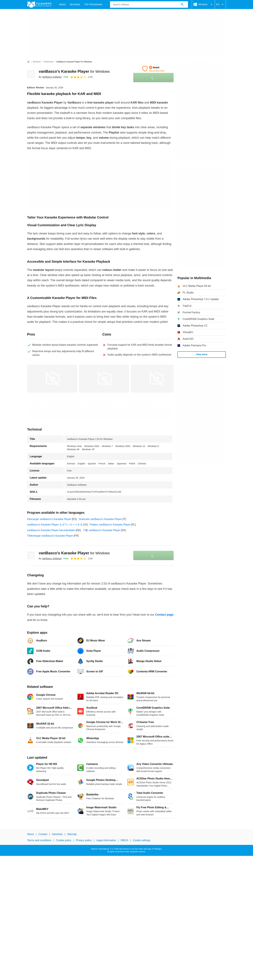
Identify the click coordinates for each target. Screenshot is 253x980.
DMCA (124, 840)
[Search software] (182, 5)
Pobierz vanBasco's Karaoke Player (110, 525)
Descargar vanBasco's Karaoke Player (49, 519)
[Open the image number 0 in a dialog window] (52, 379)
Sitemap (72, 834)
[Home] (28, 62)
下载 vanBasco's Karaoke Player (101, 530)
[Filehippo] (39, 5)
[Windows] (37, 62)
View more (202, 354)
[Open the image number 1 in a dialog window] (104, 379)
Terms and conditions (39, 840)
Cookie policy (64, 840)
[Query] (149, 5)
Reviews (75, 5)
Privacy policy (84, 840)
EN (220, 5)
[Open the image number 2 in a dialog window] (156, 379)
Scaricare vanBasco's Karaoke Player (100, 519)
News (62, 5)
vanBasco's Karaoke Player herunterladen (51, 530)
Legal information (106, 840)
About (30, 834)
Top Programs (93, 5)
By (50, 77)
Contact (43, 834)
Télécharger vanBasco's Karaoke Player (50, 536)
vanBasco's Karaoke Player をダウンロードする (55, 525)
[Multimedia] (48, 62)
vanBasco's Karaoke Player (74, 71)
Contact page (164, 615)
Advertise (57, 834)
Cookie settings (142, 840)
